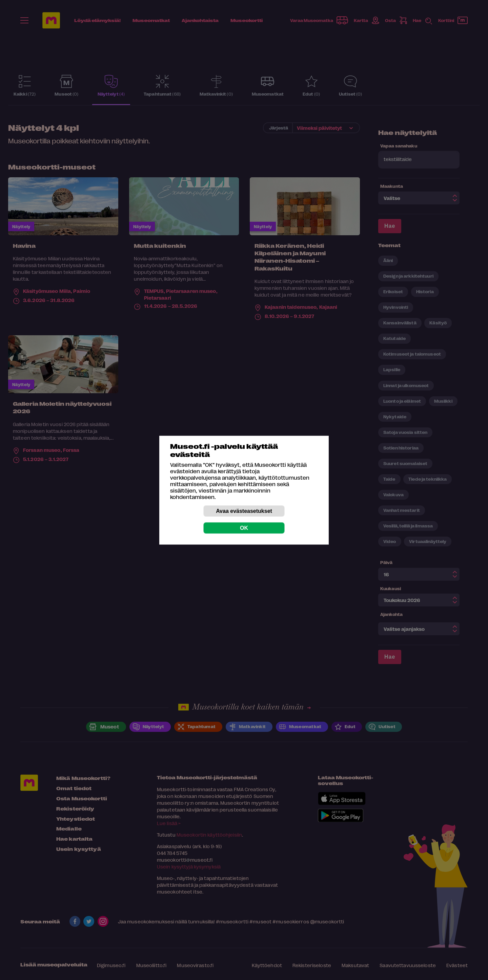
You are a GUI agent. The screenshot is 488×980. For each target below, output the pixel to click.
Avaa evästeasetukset (244, 511)
